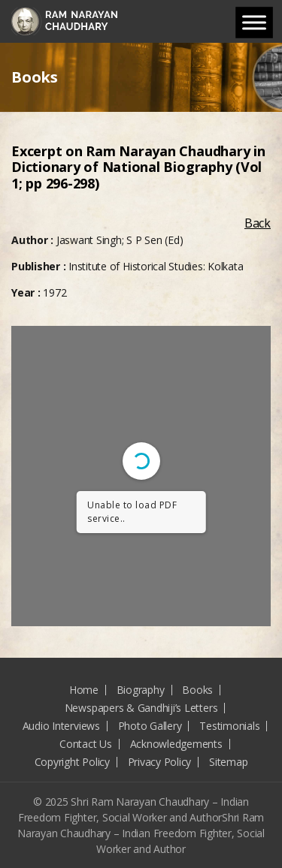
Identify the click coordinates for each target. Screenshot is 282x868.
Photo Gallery (150, 726)
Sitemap (228, 762)
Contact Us (86, 744)
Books (197, 690)
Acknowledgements (176, 744)
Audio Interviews (61, 726)
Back (258, 223)
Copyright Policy (72, 762)
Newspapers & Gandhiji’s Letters (141, 708)
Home (84, 690)
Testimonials (229, 726)
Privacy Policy (160, 762)
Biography (141, 690)
